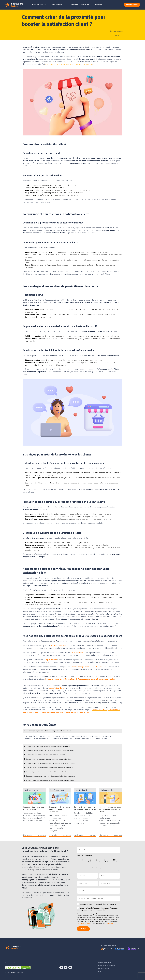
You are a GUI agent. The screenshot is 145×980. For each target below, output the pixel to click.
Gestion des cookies (105, 962)
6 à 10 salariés (90, 861)
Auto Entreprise (98, 868)
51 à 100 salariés (106, 861)
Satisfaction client (116, 31)
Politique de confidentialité (107, 965)
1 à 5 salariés (81, 861)
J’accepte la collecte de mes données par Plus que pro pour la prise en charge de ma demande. (98, 909)
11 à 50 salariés (98, 861)
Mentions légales (104, 968)
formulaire (110, 923)
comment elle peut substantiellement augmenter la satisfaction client (71, 64)
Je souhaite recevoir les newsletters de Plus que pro (99, 904)
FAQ (100, 971)
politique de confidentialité (85, 923)
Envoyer (85, 928)
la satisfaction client (57, 688)
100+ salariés (115, 861)
